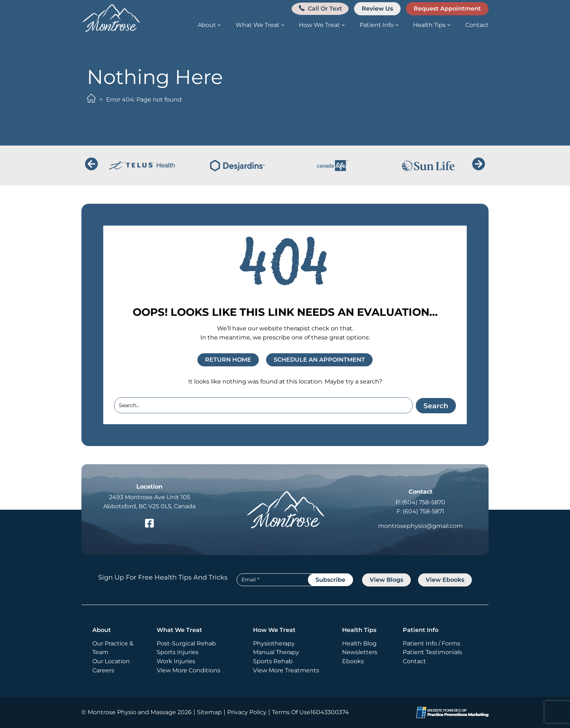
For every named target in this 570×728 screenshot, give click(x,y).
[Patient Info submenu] (397, 25)
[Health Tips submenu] (449, 25)
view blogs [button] (386, 580)
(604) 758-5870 (424, 502)
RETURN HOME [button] (228, 360)
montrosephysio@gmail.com (420, 526)
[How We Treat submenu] (343, 25)
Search (435, 405)
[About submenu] (219, 25)
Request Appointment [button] (447, 9)
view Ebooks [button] (445, 580)
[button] (319, 9)
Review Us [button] (377, 9)
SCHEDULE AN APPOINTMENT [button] (319, 360)
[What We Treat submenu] (283, 25)
